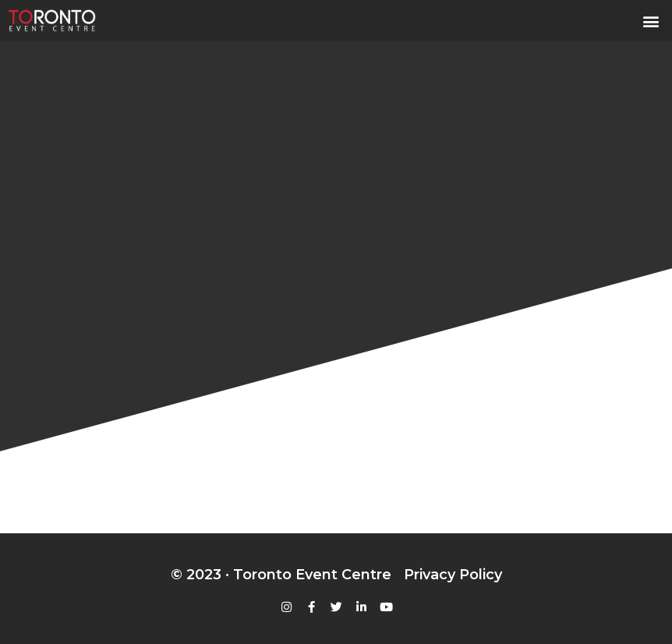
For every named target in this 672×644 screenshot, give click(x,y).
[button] (651, 21)
